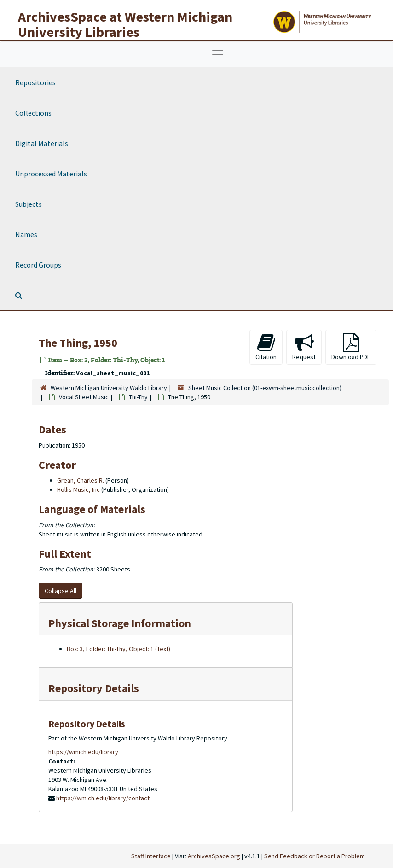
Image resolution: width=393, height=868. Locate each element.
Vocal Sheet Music (84, 397)
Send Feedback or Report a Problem (315, 856)
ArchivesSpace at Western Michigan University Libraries (125, 24)
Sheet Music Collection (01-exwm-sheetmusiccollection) (265, 388)
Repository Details (94, 688)
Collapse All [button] (61, 591)
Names (26, 234)
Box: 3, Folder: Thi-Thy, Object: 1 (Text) (118, 649)
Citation (266, 347)
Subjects (29, 204)
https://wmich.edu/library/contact (103, 798)
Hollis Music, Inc (78, 489)
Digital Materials (42, 143)
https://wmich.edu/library (83, 752)
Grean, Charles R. (81, 480)
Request (304, 347)
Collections (33, 113)
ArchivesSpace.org (214, 856)
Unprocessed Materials (51, 174)
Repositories (35, 82)
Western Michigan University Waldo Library (109, 388)
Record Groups (38, 265)
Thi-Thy (138, 397)
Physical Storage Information (120, 623)
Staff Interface (151, 856)
